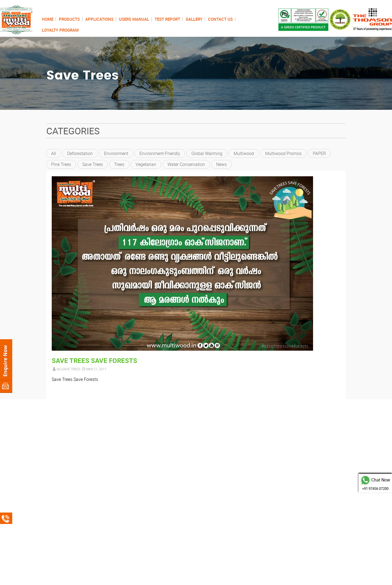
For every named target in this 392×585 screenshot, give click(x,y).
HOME (48, 19)
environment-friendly (160, 153)
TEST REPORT (167, 19)
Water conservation (186, 164)
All (54, 153)
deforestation (80, 153)
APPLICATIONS (99, 19)
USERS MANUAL (134, 19)
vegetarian (146, 164)
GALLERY (194, 19)
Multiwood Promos (283, 153)
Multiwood (244, 153)
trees (119, 164)
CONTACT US (220, 19)
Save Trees (93, 164)
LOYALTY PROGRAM (60, 30)
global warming (207, 153)
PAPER (319, 153)
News (221, 164)
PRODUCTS (69, 19)
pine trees (61, 164)
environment (116, 153)
